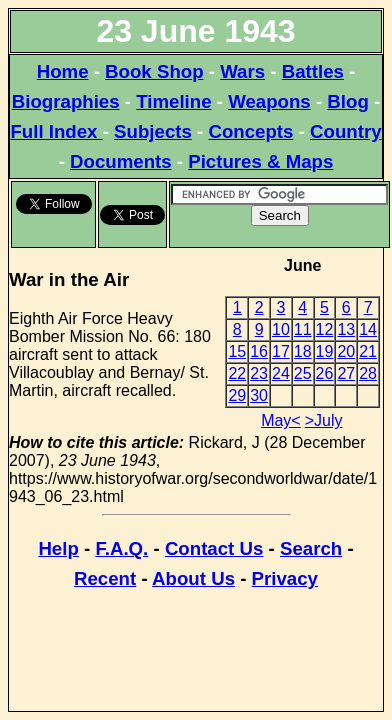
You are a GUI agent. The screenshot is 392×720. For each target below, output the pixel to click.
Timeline (173, 101)
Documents (121, 161)
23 (259, 373)
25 (303, 373)
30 (259, 395)
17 (281, 351)
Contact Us (214, 548)
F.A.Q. (121, 548)
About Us (193, 578)
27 (346, 373)
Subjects (153, 131)
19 (325, 351)
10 (281, 329)
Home (63, 71)
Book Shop (154, 71)
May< (281, 420)
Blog (347, 101)
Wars (242, 71)
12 (325, 329)
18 (303, 351)
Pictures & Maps (260, 161)
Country (346, 131)
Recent (105, 578)
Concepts (250, 131)
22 (237, 373)
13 (346, 329)
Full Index (56, 131)
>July (324, 420)
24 (281, 373)
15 (237, 351)
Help (58, 548)
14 (368, 329)
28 (368, 373)
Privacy (285, 578)
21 (368, 351)
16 (259, 351)
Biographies (66, 101)
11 (303, 329)
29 (237, 395)
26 (325, 373)
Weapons (269, 101)
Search (311, 548)
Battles (313, 71)
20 (346, 351)
